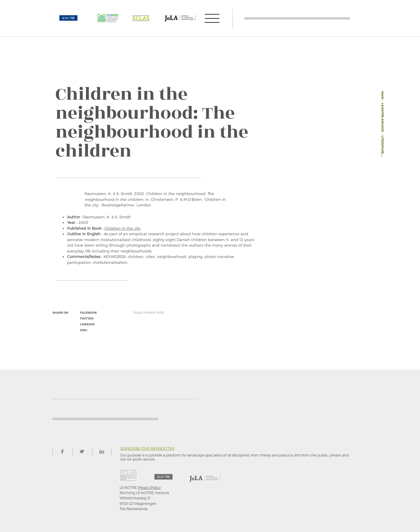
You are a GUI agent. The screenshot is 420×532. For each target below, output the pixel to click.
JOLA (180, 18)
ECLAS (141, 18)
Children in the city (123, 228)
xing (84, 330)
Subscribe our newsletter (147, 448)
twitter (87, 318)
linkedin (87, 324)
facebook (88, 313)
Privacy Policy (149, 487)
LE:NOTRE (69, 18)
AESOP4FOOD (108, 18)
